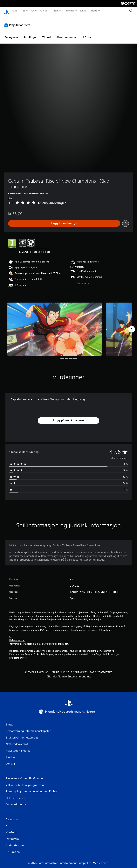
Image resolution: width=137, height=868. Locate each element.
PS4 (32, 11)
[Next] (132, 325)
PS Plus (43, 11)
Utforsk (87, 34)
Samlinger (30, 34)
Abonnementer (66, 34)
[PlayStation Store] (18, 21)
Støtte (94, 11)
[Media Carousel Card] (55, 325)
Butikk (83, 11)
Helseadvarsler (17, 637)
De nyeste (11, 34)
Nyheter (70, 11)
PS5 (24, 11)
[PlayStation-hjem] (7, 11)
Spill (14, 11)
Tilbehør (56, 11)
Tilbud (47, 34)
